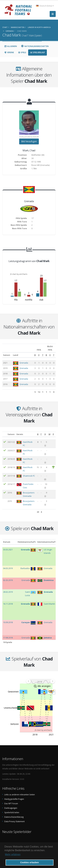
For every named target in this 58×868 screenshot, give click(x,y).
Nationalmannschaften (35, 46)
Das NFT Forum (11, 803)
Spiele (22, 52)
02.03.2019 (8, 580)
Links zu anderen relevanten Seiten (20, 794)
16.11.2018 (8, 604)
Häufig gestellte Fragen (14, 799)
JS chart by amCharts (19, 274)
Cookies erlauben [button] (30, 862)
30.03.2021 (8, 550)
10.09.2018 (8, 622)
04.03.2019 (8, 568)
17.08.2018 (8, 638)
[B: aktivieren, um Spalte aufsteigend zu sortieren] (35, 355)
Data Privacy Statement (14, 821)
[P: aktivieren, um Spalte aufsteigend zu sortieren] (54, 434)
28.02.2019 (8, 592)
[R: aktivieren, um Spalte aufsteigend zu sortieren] (45, 434)
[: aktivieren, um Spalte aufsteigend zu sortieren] (5, 434)
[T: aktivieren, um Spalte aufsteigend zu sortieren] (43, 355)
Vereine (9, 52)
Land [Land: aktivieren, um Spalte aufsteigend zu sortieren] (16, 355)
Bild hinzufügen (29, 141)
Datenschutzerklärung (14, 817)
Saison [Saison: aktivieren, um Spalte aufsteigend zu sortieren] (7, 355)
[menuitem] (40, 681)
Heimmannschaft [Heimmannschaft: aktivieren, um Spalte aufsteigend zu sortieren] (27, 542)
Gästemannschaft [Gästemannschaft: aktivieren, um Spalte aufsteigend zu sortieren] (47, 542)
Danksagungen (11, 808)
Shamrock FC (29, 476)
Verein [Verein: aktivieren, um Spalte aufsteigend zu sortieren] (20, 434)
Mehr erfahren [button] (13, 854)
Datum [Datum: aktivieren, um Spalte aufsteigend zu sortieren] (7, 542)
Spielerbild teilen (12, 812)
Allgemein (11, 46)
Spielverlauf (38, 52)
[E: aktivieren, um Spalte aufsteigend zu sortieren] (39, 355)
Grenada (24, 363)
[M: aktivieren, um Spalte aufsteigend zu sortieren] (49, 434)
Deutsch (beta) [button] (45, 6)
